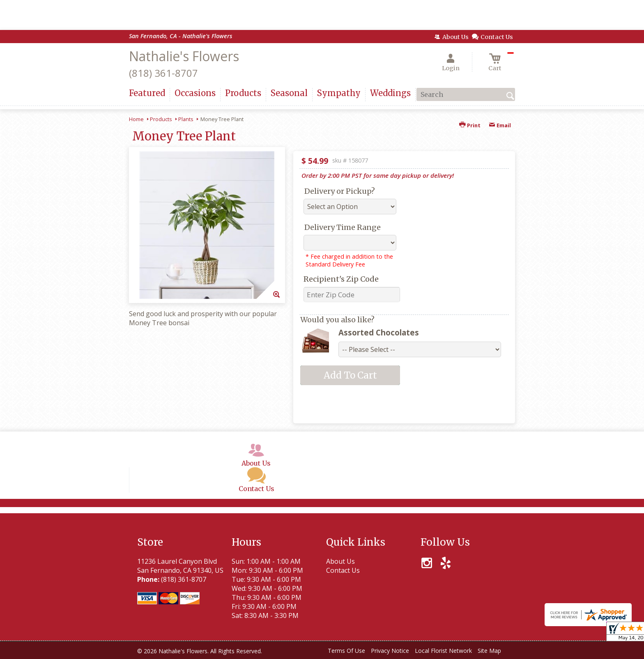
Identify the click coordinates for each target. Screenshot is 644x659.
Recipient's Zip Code (341, 279)
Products (161, 119)
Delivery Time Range (343, 227)
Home (136, 119)
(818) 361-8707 (163, 73)
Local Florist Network (443, 651)
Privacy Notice (390, 651)
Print (470, 125)
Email (500, 125)
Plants (186, 119)
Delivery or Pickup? (340, 191)
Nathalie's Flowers (184, 56)
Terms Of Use (346, 651)
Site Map (489, 651)
